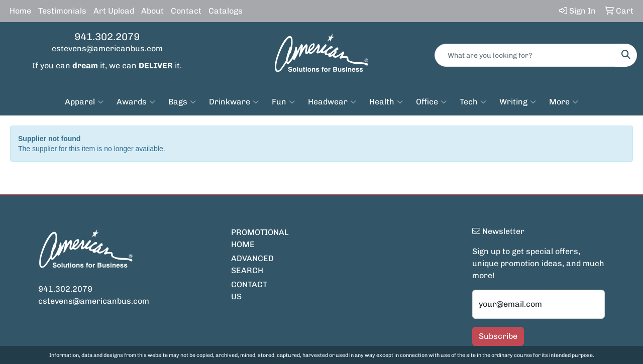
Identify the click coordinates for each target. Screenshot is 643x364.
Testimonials (62, 11)
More (564, 102)
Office (431, 102)
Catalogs (226, 11)
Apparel (84, 102)
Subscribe (498, 336)
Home (20, 11)
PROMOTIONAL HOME (255, 238)
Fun (283, 102)
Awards (136, 102)
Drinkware (234, 102)
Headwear (332, 102)
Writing (518, 102)
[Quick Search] (525, 55)
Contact (186, 11)
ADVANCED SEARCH (252, 264)
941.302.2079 (107, 37)
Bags (182, 102)
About (152, 11)
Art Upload (114, 11)
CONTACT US (249, 290)
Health (386, 102)
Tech (473, 102)
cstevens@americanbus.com (107, 48)
